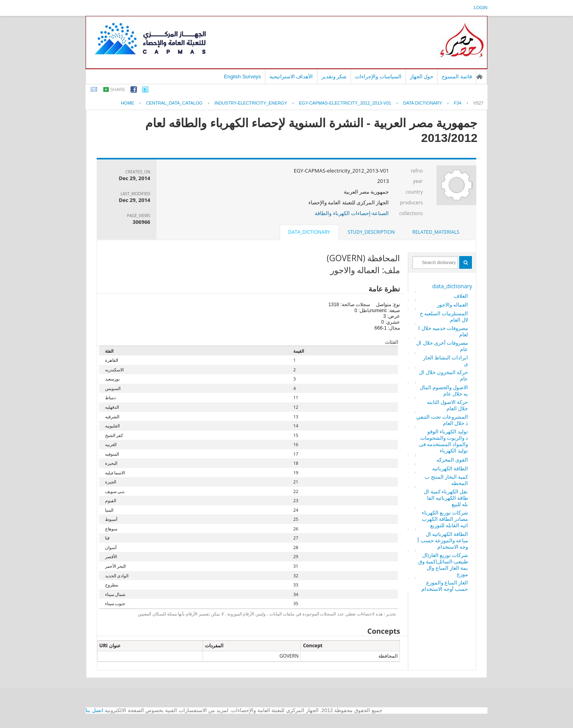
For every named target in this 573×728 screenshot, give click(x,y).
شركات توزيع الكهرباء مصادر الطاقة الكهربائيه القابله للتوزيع (445, 519)
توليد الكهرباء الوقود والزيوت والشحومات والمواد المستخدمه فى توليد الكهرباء (444, 441)
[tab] (436, 232)
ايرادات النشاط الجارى (446, 361)
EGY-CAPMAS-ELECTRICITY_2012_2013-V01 (345, 103)
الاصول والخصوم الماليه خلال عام (444, 390)
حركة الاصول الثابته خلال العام (448, 405)
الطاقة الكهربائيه (450, 468)
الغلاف (461, 296)
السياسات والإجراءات (378, 77)
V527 (478, 103)
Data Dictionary (423, 103)
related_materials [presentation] (436, 232)
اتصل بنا (95, 710)
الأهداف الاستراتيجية (291, 77)
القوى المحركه (452, 460)
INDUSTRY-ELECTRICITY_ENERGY (251, 103)
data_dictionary (452, 286)
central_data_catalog (174, 103)
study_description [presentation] (371, 232)
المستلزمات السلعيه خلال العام (444, 316)
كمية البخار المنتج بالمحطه (446, 480)
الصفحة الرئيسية (479, 77)
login (481, 8)
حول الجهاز (422, 77)
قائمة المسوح (457, 77)
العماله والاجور (452, 305)
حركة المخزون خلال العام (443, 375)
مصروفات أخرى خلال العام (442, 346)
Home (128, 103)
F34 (458, 103)
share (118, 89)
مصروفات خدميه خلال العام (443, 331)
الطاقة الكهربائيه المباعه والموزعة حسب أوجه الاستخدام (443, 540)
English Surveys (243, 77)
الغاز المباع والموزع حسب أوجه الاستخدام (445, 586)
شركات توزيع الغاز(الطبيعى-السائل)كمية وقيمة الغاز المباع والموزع (443, 565)
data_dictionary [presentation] (309, 232)
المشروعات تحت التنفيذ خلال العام (442, 420)
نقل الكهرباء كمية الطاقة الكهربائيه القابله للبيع (446, 498)
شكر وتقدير (334, 77)
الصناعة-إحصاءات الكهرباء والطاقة (352, 213)
